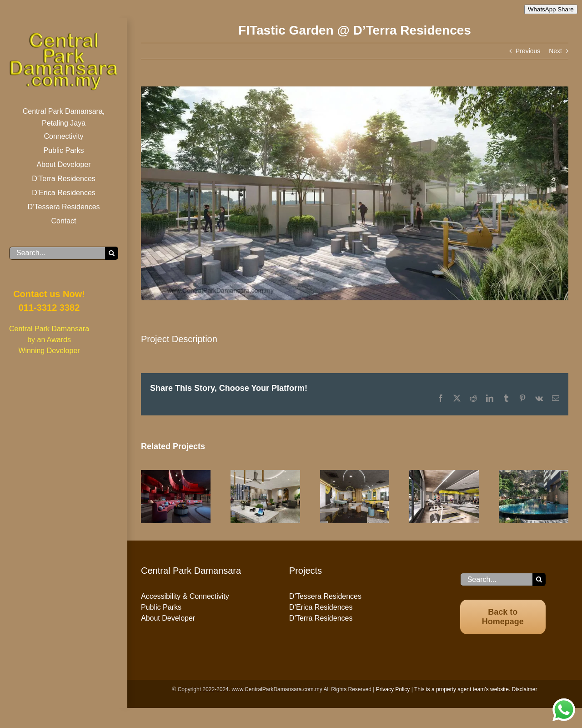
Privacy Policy (393, 689)
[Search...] (57, 253)
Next (555, 51)
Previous (528, 51)
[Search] (112, 253)
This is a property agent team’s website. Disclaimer (476, 689)
